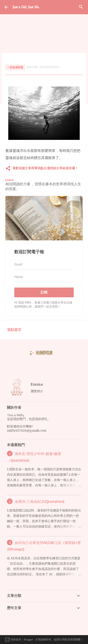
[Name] (44, 277)
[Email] (44, 264)
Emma (37, 384)
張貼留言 (14, 329)
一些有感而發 (15, 67)
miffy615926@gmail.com (27, 431)
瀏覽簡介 (37, 391)
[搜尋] (81, 7)
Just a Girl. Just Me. (26, 7)
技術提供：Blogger (19, 640)
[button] (8, 169)
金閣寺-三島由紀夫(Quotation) (40, 501)
